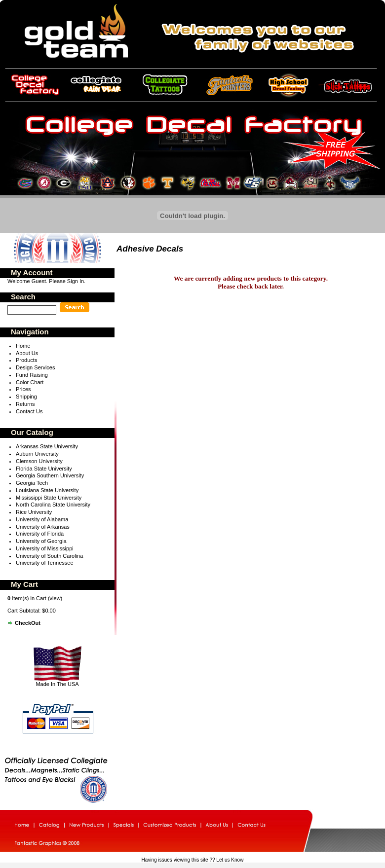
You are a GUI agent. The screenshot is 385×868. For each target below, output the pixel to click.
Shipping (26, 397)
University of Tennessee (45, 563)
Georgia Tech (32, 483)
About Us (27, 353)
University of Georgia (41, 541)
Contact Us (29, 411)
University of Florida (40, 534)
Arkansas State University (47, 446)
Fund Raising (32, 375)
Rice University (34, 512)
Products (26, 360)
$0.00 (49, 611)
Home (23, 346)
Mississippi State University (49, 498)
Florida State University (44, 469)
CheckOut (28, 623)
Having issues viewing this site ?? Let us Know (193, 860)
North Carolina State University (53, 505)
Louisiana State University (47, 490)
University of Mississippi (45, 548)
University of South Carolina (49, 556)
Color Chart (30, 382)
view (55, 598)
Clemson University (39, 461)
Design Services (35, 367)
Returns (25, 404)
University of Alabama (42, 519)
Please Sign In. (67, 281)
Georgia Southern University (50, 475)
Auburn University (37, 454)
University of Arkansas (43, 527)
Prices (23, 389)
